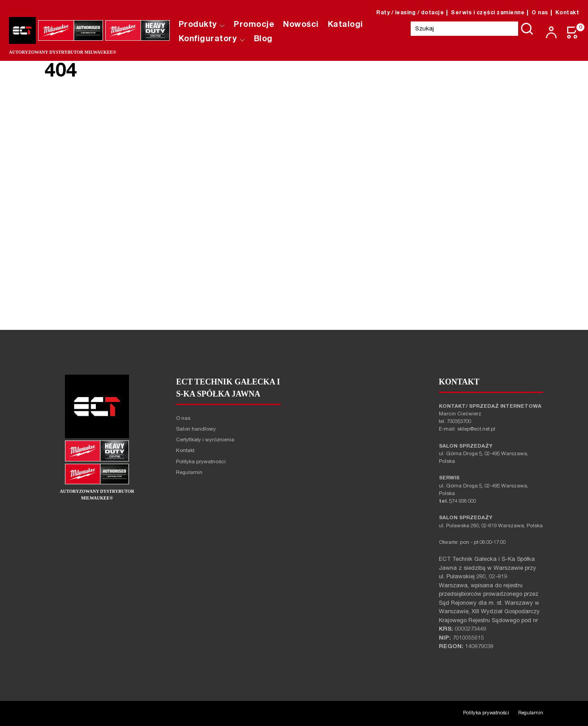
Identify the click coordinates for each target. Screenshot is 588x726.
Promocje (254, 25)
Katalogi (346, 25)
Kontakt (567, 13)
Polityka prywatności (201, 462)
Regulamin (189, 473)
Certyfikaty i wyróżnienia (205, 440)
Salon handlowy (196, 429)
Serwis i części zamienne (488, 13)
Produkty (202, 25)
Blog (263, 39)
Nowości (301, 25)
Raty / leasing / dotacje (410, 13)
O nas (540, 13)
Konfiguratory (212, 39)
